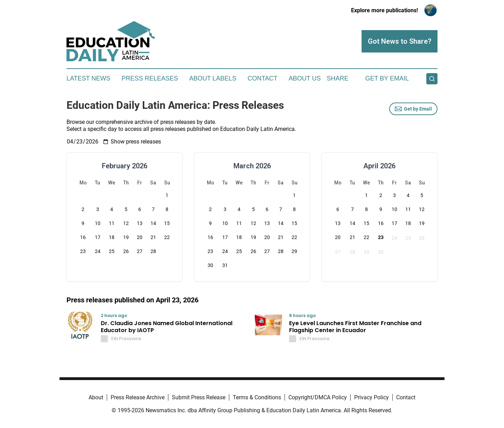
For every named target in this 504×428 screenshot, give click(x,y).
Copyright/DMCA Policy (318, 397)
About (96, 397)
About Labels (213, 78)
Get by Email (413, 109)
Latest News (88, 78)
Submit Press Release (199, 397)
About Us (305, 78)
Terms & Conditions (257, 397)
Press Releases (150, 78)
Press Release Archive (138, 397)
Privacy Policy (372, 397)
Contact (262, 78)
